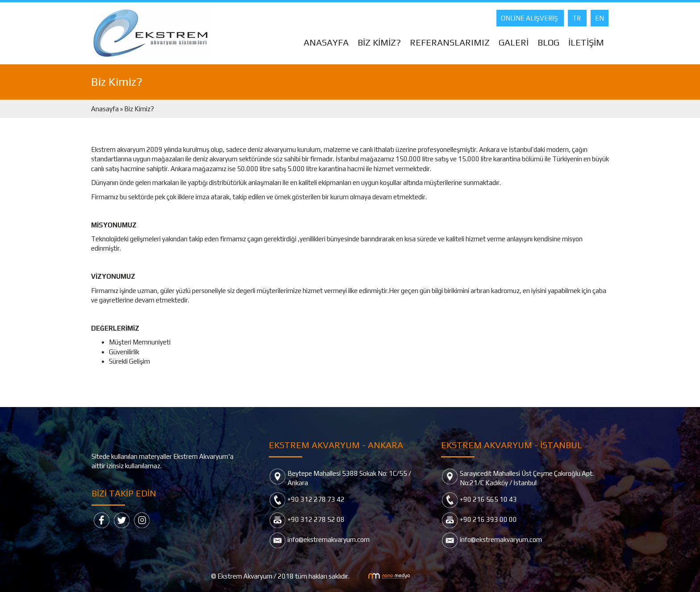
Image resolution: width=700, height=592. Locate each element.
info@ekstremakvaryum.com (329, 540)
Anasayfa (106, 109)
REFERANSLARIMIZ (450, 42)
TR (577, 18)
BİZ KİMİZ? (379, 42)
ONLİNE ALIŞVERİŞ (530, 18)
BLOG (548, 42)
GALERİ (514, 42)
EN (600, 18)
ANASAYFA (326, 42)
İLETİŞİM (586, 42)
